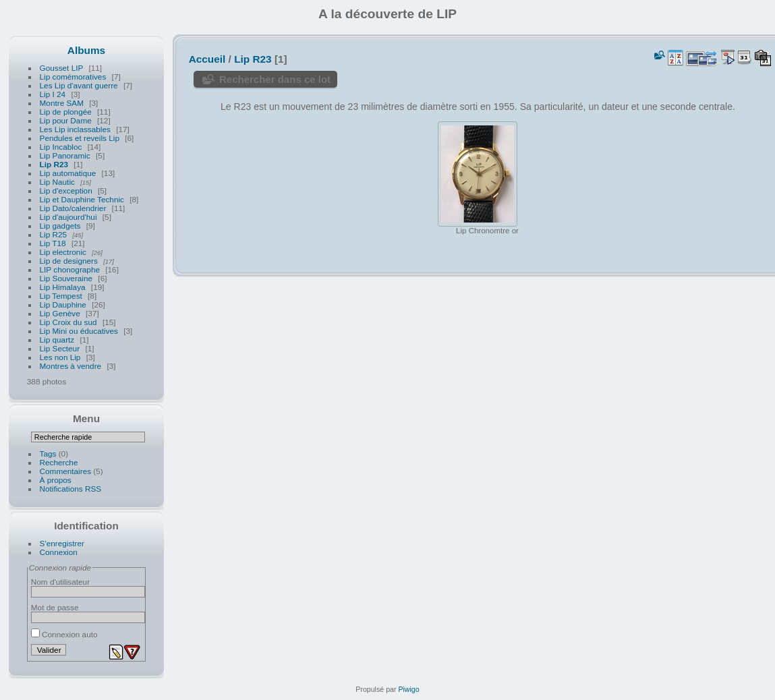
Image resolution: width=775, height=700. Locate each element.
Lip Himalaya (63, 287)
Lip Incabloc (61, 147)
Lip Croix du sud (68, 322)
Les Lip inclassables (75, 129)
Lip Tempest (61, 296)
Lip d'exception (66, 191)
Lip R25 (54, 234)
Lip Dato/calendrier (73, 208)
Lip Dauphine (63, 304)
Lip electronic (64, 252)
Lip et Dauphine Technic (82, 199)
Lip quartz (57, 340)
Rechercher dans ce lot (275, 79)
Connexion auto (64, 634)
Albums (86, 50)
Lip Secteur (60, 348)
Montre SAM (62, 103)
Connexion (59, 552)
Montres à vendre (71, 366)
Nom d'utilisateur (60, 582)
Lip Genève (60, 313)
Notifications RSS (71, 489)
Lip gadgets (60, 226)
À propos (56, 480)
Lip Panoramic (65, 155)
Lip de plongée (66, 112)
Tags (48, 454)
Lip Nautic (57, 182)
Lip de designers (69, 261)
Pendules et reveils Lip (80, 138)
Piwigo (408, 689)
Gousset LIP (62, 68)
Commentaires (66, 471)
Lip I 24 (53, 94)
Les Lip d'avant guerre (79, 85)
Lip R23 (54, 164)
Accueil (207, 59)
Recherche (59, 462)
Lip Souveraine (66, 278)
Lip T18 (53, 243)
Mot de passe (55, 607)
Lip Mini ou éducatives (79, 331)
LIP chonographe (70, 269)
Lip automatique (68, 173)
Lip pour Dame (66, 120)
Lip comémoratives (73, 77)
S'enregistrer (62, 543)
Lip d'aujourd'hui (68, 217)
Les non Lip (60, 357)
